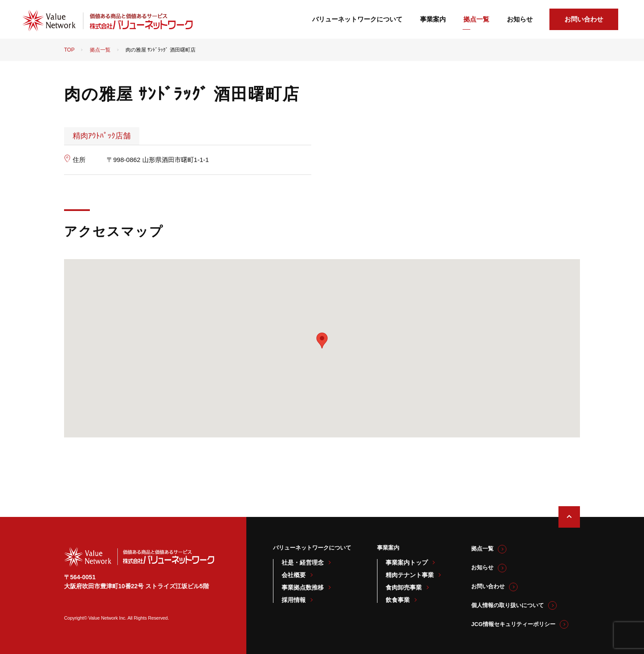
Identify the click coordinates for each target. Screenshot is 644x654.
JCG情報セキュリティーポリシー (513, 624)
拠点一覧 (476, 19)
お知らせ (520, 19)
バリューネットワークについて (357, 19)
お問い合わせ (584, 19)
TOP (69, 50)
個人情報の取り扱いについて (508, 605)
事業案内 (433, 19)
